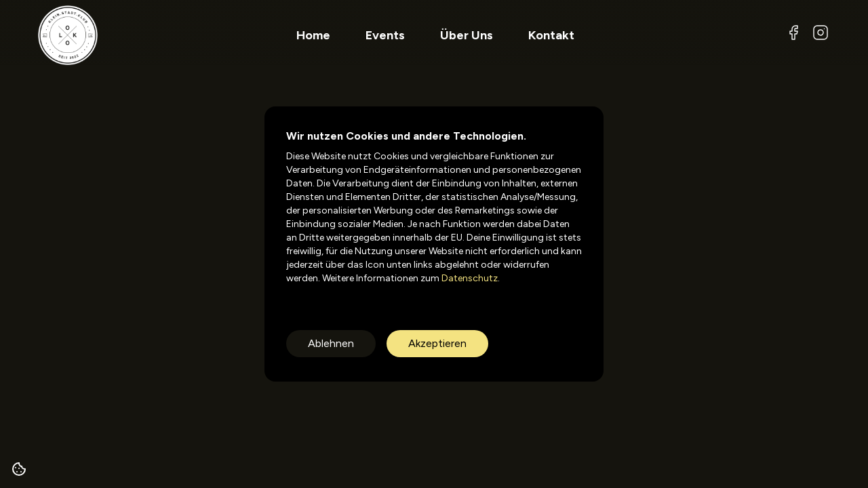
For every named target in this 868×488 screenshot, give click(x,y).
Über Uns (467, 35)
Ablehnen (331, 343)
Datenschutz (469, 278)
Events (385, 35)
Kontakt (551, 35)
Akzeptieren (437, 343)
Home (313, 35)
